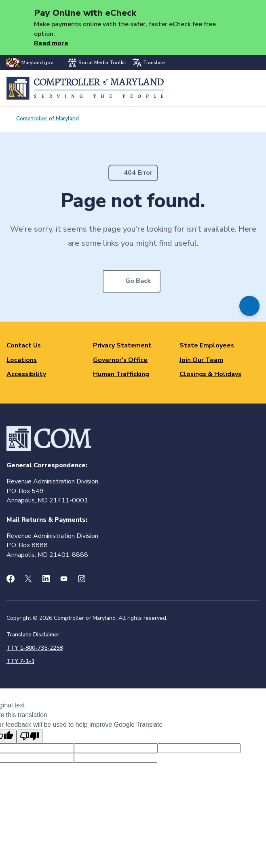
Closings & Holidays (210, 374)
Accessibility (26, 374)
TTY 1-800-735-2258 (35, 648)
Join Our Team (201, 360)
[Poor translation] (30, 736)
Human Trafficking (121, 374)
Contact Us (24, 345)
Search (232, 88)
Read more (51, 43)
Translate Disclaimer (33, 635)
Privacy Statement (122, 345)
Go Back (138, 281)
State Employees (207, 345)
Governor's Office (120, 360)
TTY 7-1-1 (20, 661)
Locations (22, 360)
